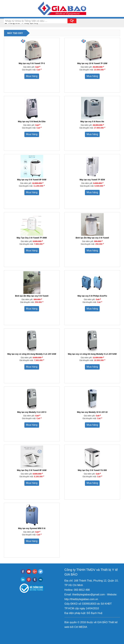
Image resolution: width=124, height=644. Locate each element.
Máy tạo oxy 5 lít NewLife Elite (32, 122)
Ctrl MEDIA (80, 627)
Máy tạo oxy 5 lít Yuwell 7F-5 (32, 63)
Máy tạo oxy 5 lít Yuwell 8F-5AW (32, 180)
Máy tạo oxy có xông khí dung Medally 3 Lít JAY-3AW (32, 354)
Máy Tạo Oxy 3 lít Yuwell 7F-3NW (32, 238)
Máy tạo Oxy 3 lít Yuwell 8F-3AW (32, 470)
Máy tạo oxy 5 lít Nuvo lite (92, 122)
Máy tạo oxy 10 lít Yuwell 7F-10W (92, 63)
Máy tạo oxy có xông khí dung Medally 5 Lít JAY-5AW (92, 354)
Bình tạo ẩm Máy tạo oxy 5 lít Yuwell (32, 296)
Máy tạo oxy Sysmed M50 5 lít (32, 528)
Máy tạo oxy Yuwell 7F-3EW (92, 180)
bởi (71, 627)
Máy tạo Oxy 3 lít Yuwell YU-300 (92, 470)
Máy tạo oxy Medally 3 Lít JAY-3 (32, 412)
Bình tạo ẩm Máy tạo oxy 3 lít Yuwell (92, 238)
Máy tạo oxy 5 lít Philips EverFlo (92, 296)
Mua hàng (32, 76)
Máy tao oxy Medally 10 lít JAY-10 (92, 412)
